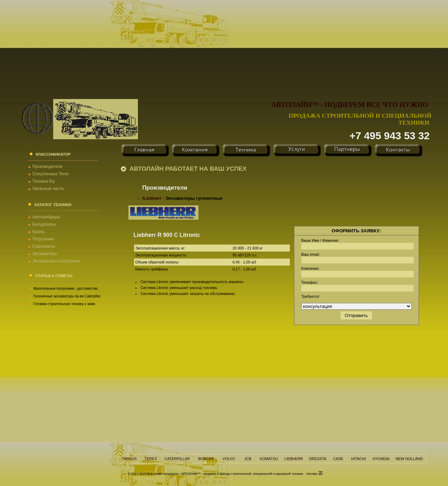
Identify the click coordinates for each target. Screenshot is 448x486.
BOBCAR (206, 459)
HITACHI (358, 459)
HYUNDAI (381, 459)
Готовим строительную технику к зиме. (65, 304)
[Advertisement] (224, 49)
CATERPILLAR (177, 459)
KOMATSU (269, 459)
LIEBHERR (293, 459)
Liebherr (152, 198)
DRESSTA (318, 459)
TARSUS (129, 459)
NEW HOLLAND (409, 459)
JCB (248, 459)
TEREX (151, 459)
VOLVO (229, 459)
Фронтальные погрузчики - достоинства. (66, 288)
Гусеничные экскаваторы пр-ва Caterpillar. (67, 296)
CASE (338, 459)
